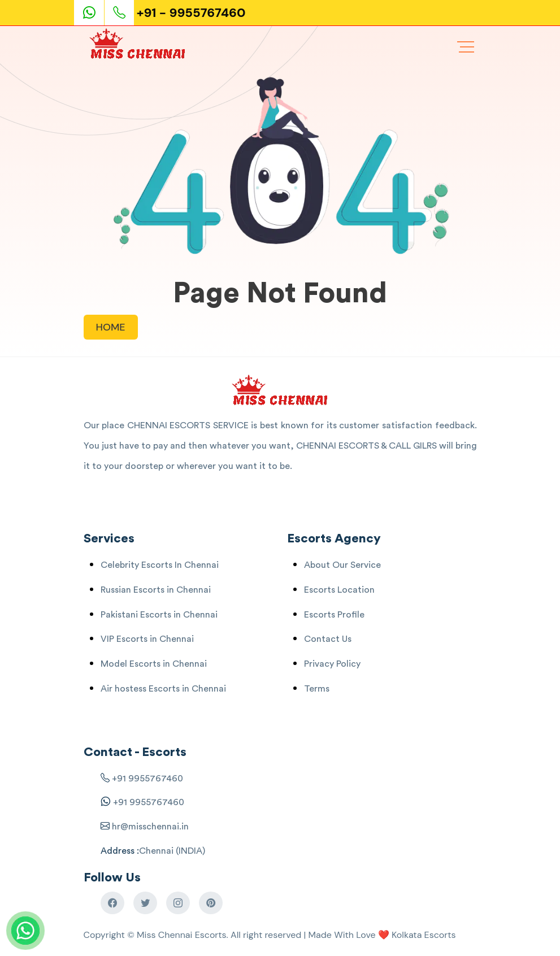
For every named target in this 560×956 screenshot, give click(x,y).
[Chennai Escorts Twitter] (145, 903)
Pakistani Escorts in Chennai (159, 615)
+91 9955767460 (147, 779)
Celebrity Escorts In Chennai (160, 565)
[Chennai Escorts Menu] (466, 47)
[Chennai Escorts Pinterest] (211, 903)
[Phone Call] (120, 13)
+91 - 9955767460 (191, 13)
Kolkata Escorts (424, 935)
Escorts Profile (334, 615)
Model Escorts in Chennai (154, 664)
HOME (111, 327)
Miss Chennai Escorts (181, 935)
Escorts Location (339, 590)
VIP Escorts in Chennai (147, 639)
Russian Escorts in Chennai (156, 590)
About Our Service (342, 565)
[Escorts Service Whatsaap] (94, 13)
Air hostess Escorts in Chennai (163, 689)
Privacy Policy (332, 664)
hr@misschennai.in (149, 827)
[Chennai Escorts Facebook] (112, 903)
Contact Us (328, 639)
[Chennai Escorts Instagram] (178, 903)
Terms (317, 689)
